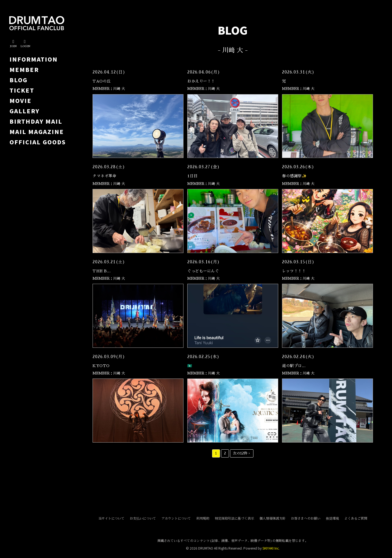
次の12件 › (242, 453)
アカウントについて (176, 519)
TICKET (22, 90)
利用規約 (203, 519)
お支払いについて (143, 519)
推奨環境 (332, 519)
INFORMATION (34, 59)
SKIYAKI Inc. (271, 548)
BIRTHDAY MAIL (36, 121)
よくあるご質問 (356, 519)
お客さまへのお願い (306, 519)
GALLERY (24, 111)
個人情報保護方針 (272, 519)
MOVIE (21, 100)
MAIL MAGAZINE (37, 132)
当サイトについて (111, 519)
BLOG (19, 80)
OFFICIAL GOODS (38, 142)
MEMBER (24, 69)
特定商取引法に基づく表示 (234, 519)
